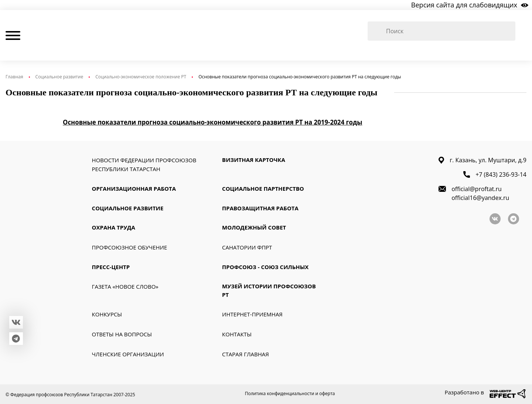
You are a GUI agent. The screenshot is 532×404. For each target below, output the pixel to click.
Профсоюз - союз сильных (265, 268)
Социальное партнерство (263, 190)
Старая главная (245, 355)
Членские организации (128, 355)
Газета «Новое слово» (125, 288)
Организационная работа (134, 190)
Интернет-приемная (252, 315)
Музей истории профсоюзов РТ (269, 291)
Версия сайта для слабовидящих (464, 5)
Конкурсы (107, 315)
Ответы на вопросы (122, 335)
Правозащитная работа (260, 209)
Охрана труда (114, 228)
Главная (14, 78)
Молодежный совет (254, 228)
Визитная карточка (254, 161)
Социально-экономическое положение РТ (141, 78)
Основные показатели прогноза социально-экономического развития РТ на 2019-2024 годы (213, 123)
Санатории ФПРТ (247, 248)
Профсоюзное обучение (130, 248)
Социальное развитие (59, 78)
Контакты (237, 335)
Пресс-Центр (111, 268)
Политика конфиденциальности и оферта (290, 395)
